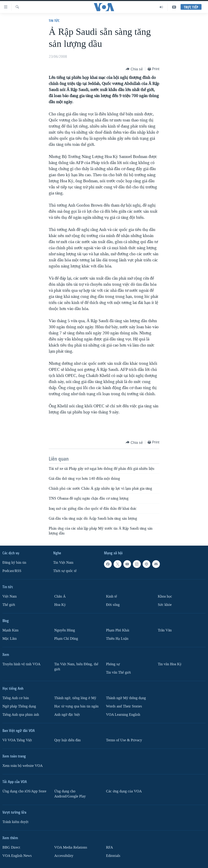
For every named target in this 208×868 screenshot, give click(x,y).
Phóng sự (113, 664)
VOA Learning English (123, 714)
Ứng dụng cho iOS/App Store (24, 791)
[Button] (134, 69)
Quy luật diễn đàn (67, 740)
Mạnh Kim (10, 630)
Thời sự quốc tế (65, 571)
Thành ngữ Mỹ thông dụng (126, 698)
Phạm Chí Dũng (66, 639)
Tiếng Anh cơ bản (16, 698)
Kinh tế (112, 596)
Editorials (113, 856)
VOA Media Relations (71, 847)
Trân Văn (165, 630)
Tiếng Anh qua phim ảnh (21, 714)
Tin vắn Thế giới (118, 672)
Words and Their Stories (124, 706)
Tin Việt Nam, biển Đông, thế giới (76, 667)
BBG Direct (11, 847)
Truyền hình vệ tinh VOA (21, 664)
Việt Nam (10, 596)
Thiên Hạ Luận (117, 639)
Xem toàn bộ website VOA (23, 766)
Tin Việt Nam (63, 563)
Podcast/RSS (12, 571)
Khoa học (165, 596)
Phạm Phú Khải (118, 630)
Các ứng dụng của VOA (124, 791)
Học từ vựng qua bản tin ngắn (76, 706)
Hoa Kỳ (60, 605)
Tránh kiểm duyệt (15, 822)
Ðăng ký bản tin (14, 563)
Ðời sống (113, 605)
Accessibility (64, 856)
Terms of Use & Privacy (124, 740)
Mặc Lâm (10, 639)
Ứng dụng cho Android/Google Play (70, 794)
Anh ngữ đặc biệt (67, 714)
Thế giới (9, 605)
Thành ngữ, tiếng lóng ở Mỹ (75, 698)
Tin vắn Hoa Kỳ (170, 664)
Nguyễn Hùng (65, 630)
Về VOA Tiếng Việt (17, 740)
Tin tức (54, 21)
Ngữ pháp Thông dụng (19, 706)
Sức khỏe (165, 605)
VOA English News (17, 856)
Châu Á (60, 596)
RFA (109, 847)
